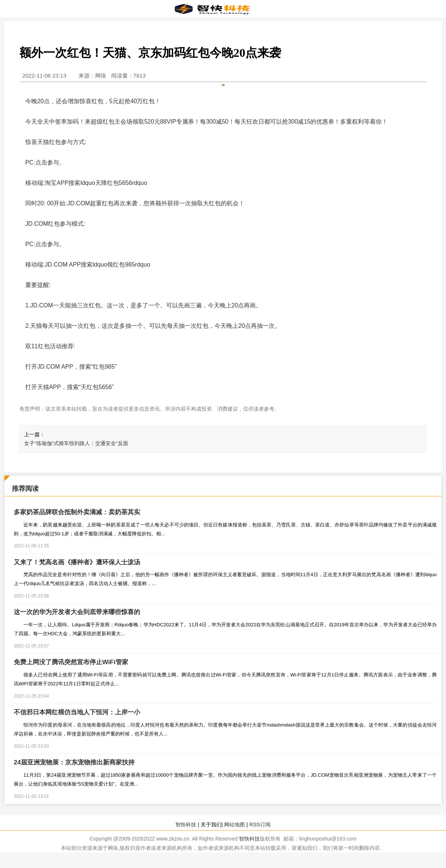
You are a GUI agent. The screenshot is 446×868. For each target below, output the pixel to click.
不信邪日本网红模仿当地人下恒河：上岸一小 (77, 713)
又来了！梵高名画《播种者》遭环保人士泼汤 (77, 563)
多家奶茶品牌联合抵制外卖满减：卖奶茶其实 (77, 513)
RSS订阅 (260, 825)
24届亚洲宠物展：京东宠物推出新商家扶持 (74, 763)
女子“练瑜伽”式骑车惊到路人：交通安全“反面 (76, 443)
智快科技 (186, 825)
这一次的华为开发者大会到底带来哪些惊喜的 (77, 613)
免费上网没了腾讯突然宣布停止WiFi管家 (71, 663)
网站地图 (235, 825)
